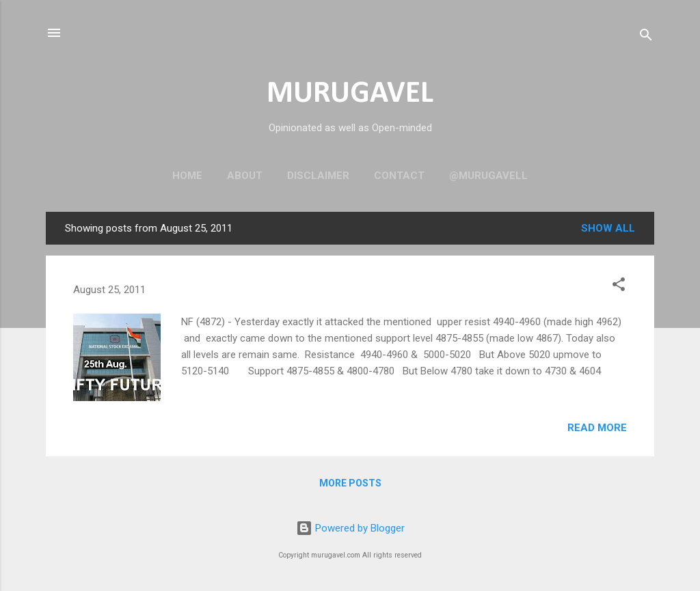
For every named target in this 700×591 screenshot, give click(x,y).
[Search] (646, 37)
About (245, 176)
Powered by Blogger (350, 528)
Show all (608, 228)
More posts (350, 483)
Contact (399, 176)
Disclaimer (318, 176)
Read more (597, 428)
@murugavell (488, 176)
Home (187, 176)
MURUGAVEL (350, 94)
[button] (619, 287)
